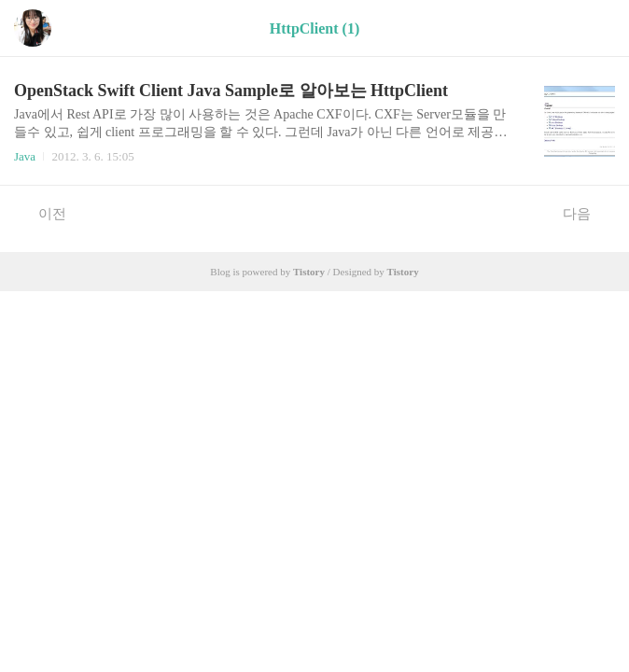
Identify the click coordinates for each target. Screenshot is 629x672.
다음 (587, 213)
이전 (42, 213)
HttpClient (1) (314, 28)
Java (25, 156)
